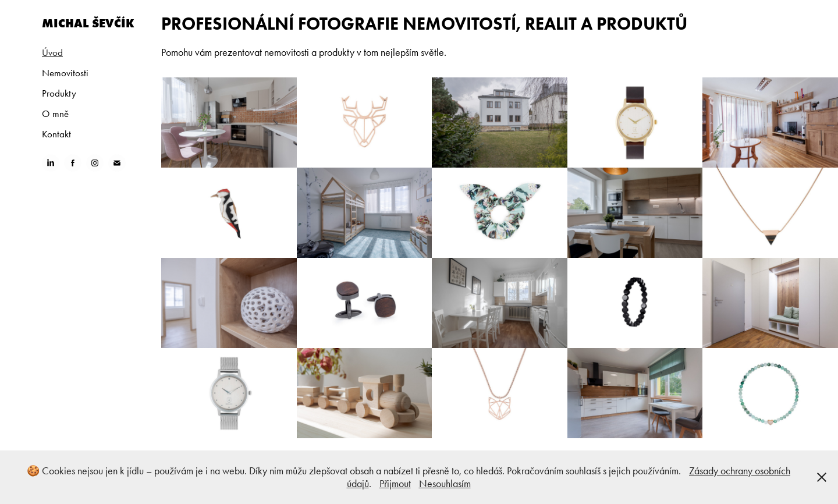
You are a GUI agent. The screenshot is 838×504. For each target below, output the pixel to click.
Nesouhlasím (445, 484)
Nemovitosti (65, 73)
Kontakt (56, 134)
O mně (55, 113)
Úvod (52, 52)
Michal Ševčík (88, 23)
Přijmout (395, 484)
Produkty (59, 93)
